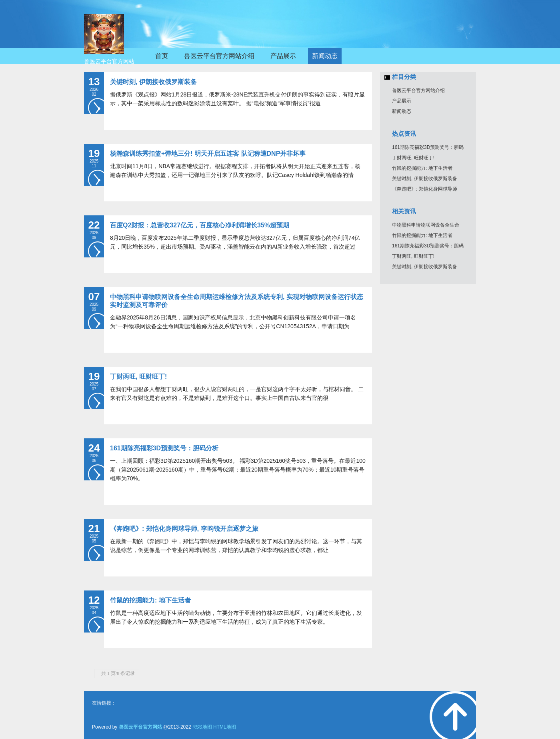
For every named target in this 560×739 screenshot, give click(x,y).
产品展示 (402, 101)
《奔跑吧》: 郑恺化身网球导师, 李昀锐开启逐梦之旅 (184, 529)
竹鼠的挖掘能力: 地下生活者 (150, 600)
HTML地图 (225, 727)
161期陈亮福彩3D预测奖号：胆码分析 (164, 448)
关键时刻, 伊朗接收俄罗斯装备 (153, 82)
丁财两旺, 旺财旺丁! (138, 377)
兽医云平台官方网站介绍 (418, 90)
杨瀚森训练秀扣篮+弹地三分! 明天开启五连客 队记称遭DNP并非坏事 (208, 154)
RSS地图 (202, 727)
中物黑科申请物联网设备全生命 (426, 225)
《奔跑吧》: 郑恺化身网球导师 (425, 189)
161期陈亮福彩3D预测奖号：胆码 (428, 147)
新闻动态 (402, 111)
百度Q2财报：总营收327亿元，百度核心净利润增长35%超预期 (200, 225)
